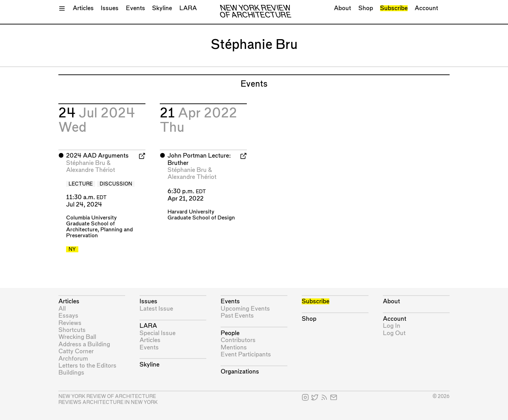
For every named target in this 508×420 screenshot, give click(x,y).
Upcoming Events (245, 309)
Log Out (394, 333)
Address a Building (84, 344)
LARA (188, 8)
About (342, 8)
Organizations (240, 372)
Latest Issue (156, 309)
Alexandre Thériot (91, 170)
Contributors (238, 340)
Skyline (162, 8)
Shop (366, 8)
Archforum (73, 359)
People (230, 333)
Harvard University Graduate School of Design (201, 215)
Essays (68, 316)
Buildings (71, 373)
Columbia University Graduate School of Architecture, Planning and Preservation (99, 227)
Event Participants (246, 354)
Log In (392, 326)
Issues (110, 8)
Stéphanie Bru (86, 163)
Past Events (237, 316)
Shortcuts (72, 330)
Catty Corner (76, 351)
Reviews (70, 323)
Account (426, 8)
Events (135, 8)
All (62, 309)
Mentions (234, 347)
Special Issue (158, 333)
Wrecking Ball (77, 337)
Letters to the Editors (87, 366)
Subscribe (394, 8)
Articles (83, 8)
